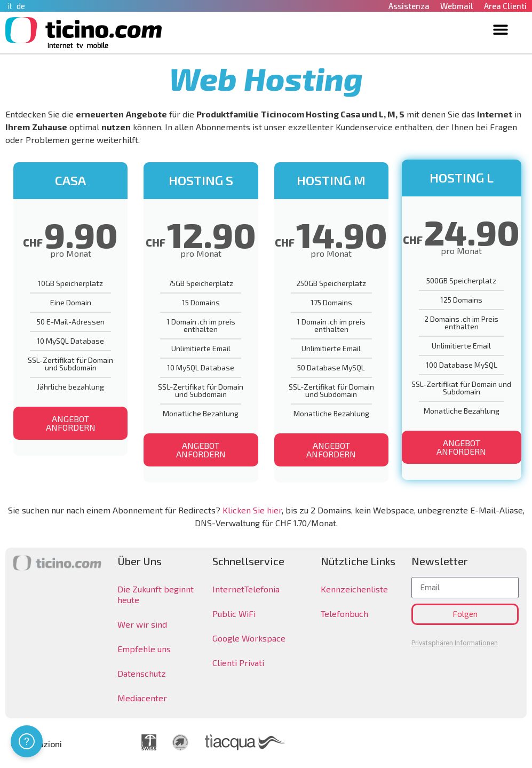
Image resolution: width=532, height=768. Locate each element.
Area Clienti (505, 6)
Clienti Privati (238, 663)
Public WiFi (234, 613)
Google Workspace (249, 638)
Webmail (457, 6)
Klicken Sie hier (252, 510)
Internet (228, 589)
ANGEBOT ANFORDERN (71, 423)
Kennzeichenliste (354, 589)
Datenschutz (142, 673)
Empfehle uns (144, 649)
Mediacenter (142, 698)
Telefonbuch (344, 613)
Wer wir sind (142, 624)
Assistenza (409, 6)
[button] (501, 29)
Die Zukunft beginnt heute (156, 594)
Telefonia (262, 589)
